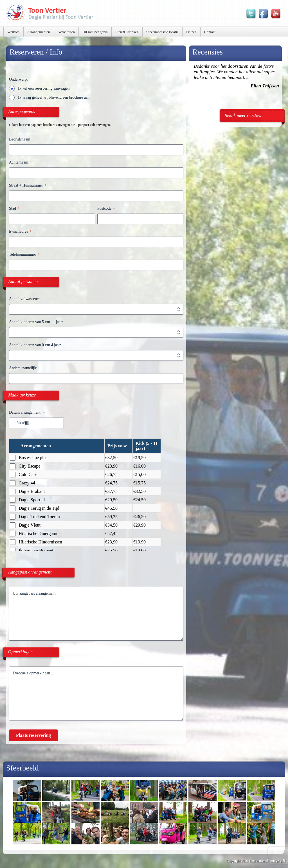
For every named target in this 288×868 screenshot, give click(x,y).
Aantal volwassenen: (25, 299)
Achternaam (20, 163)
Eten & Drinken (127, 32)
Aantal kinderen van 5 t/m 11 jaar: (36, 322)
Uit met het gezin (95, 32)
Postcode (106, 209)
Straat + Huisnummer (28, 186)
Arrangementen (39, 32)
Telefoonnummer (24, 255)
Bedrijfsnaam (20, 139)
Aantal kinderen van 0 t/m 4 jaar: (35, 345)
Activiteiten (66, 32)
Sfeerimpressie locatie (162, 32)
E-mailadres (20, 232)
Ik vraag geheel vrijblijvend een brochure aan (54, 97)
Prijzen (191, 32)
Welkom (13, 32)
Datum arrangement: (27, 413)
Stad (14, 209)
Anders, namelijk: (23, 368)
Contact (210, 32)
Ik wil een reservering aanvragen (44, 88)
